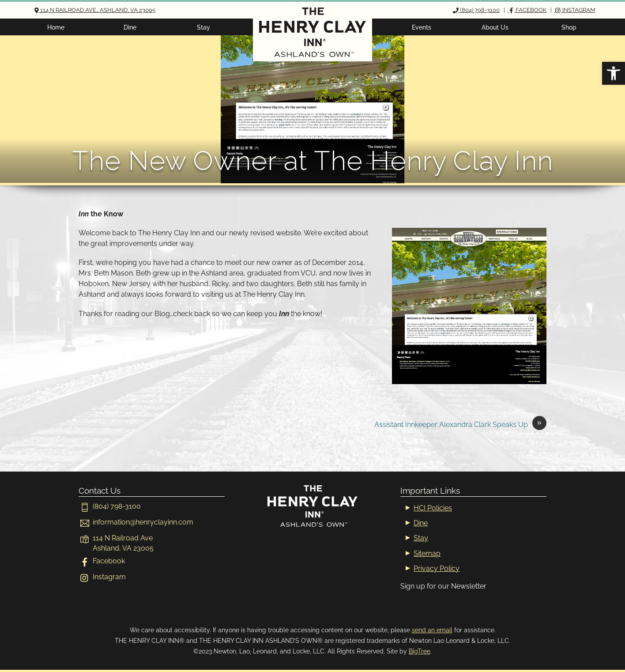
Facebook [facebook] (102, 561)
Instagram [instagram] (102, 577)
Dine (130, 27)
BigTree (420, 651)
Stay (203, 27)
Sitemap (427, 553)
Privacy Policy (437, 568)
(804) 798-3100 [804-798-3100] (110, 506)
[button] (614, 73)
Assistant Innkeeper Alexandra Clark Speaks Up (460, 425)
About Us (495, 27)
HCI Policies (433, 508)
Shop (569, 27)
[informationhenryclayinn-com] (136, 522)
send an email (432, 630)
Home (56, 27)
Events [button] (422, 27)
